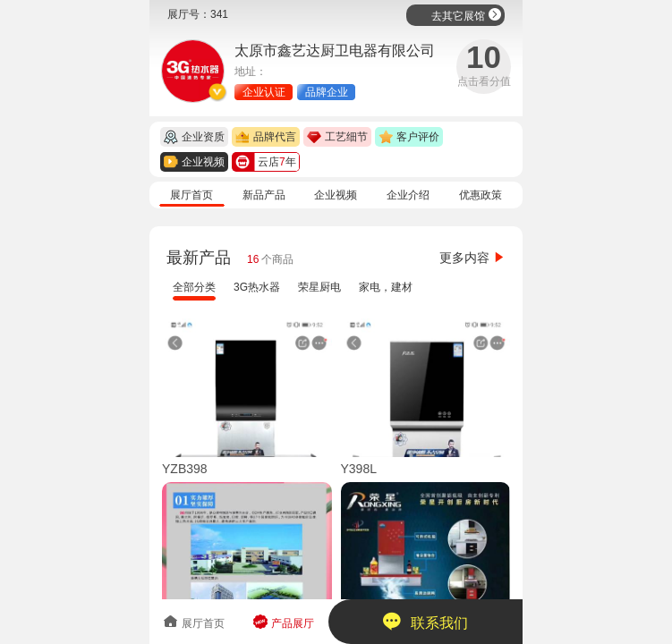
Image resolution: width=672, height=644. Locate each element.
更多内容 (472, 258)
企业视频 (336, 195)
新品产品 (264, 195)
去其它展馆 (467, 15)
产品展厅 (283, 622)
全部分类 (194, 287)
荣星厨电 (319, 287)
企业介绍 (408, 195)
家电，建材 (386, 287)
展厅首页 (191, 195)
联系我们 (425, 621)
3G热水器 (257, 287)
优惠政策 (481, 195)
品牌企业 (327, 92)
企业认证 (264, 92)
